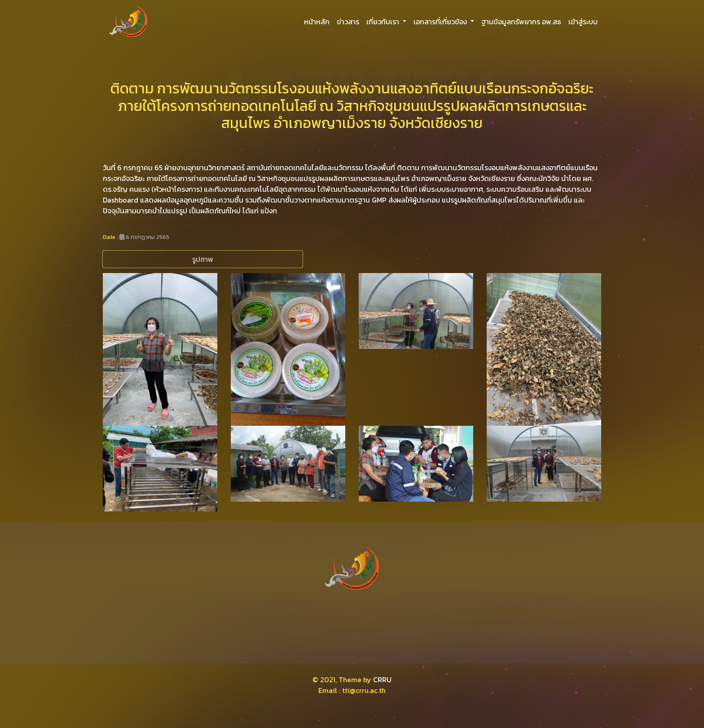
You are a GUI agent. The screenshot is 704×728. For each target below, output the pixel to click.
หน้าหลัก (317, 22)
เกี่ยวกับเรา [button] (384, 22)
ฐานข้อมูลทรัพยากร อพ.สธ (521, 22)
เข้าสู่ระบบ (583, 22)
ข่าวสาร (348, 22)
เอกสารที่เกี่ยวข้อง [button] (441, 22)
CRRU (382, 679)
